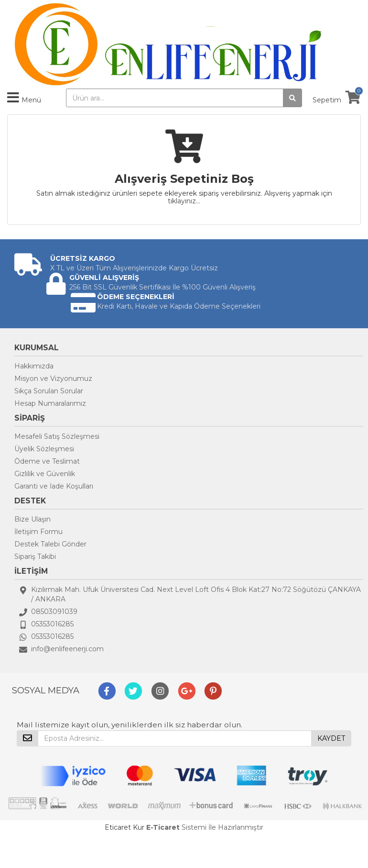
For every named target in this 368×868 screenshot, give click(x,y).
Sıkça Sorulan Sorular (49, 391)
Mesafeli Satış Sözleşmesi (57, 436)
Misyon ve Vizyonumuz (53, 378)
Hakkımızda (34, 366)
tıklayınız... (184, 201)
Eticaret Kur (124, 827)
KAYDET (331, 738)
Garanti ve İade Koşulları (54, 486)
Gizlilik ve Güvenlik (45, 474)
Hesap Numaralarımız (50, 403)
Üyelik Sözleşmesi (44, 449)
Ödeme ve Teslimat (47, 461)
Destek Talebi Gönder (50, 544)
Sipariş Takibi (35, 556)
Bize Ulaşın (32, 519)
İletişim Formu (38, 532)
